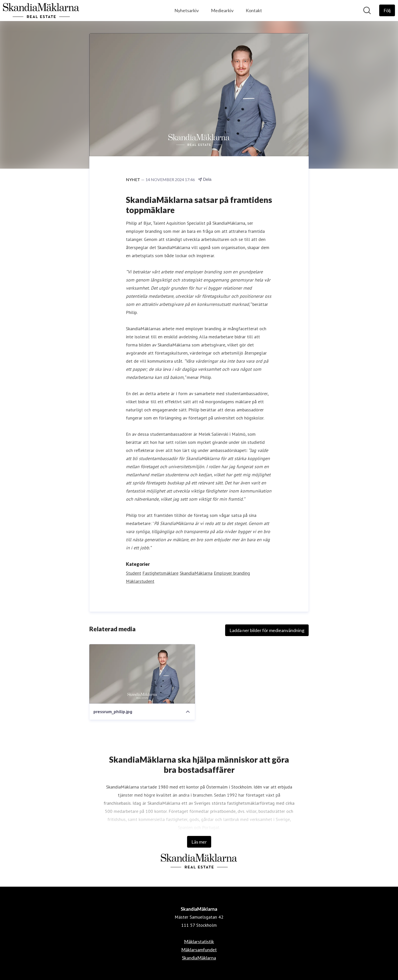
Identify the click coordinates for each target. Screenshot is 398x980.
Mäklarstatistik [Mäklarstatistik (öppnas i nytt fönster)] (199, 941)
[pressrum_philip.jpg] (142, 674)
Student (134, 573)
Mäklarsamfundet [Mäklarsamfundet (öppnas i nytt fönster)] (199, 950)
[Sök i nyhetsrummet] (367, 10)
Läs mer (199, 842)
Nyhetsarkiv (187, 10)
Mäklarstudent (140, 581)
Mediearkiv (222, 10)
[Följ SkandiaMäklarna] (387, 10)
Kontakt (254, 10)
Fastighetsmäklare (160, 573)
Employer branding (232, 573)
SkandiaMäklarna (196, 573)
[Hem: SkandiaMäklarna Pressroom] (41, 11)
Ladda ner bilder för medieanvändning (267, 630)
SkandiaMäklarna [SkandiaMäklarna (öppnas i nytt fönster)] (199, 958)
